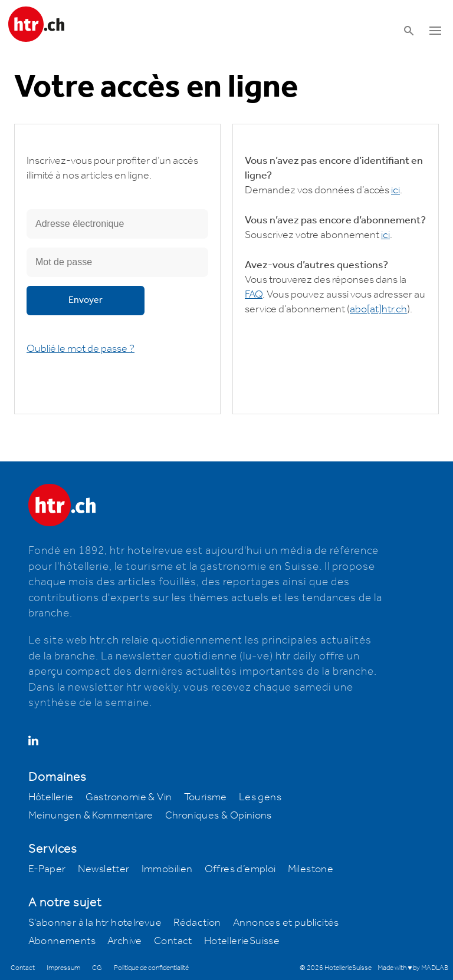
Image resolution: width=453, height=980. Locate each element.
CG (97, 968)
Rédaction (197, 923)
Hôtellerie (51, 797)
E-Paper (47, 869)
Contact (173, 941)
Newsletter (104, 869)
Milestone (311, 869)
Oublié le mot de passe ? (81, 349)
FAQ (254, 295)
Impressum (63, 968)
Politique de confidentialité (151, 968)
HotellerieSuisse (242, 941)
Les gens (260, 797)
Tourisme (206, 797)
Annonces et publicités (286, 923)
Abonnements (62, 941)
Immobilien (167, 869)
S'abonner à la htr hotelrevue (95, 923)
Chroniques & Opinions (219, 816)
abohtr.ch (378, 309)
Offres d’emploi (240, 869)
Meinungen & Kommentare (91, 816)
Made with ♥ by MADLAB (413, 968)
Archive (125, 941)
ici (395, 190)
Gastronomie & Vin (129, 797)
